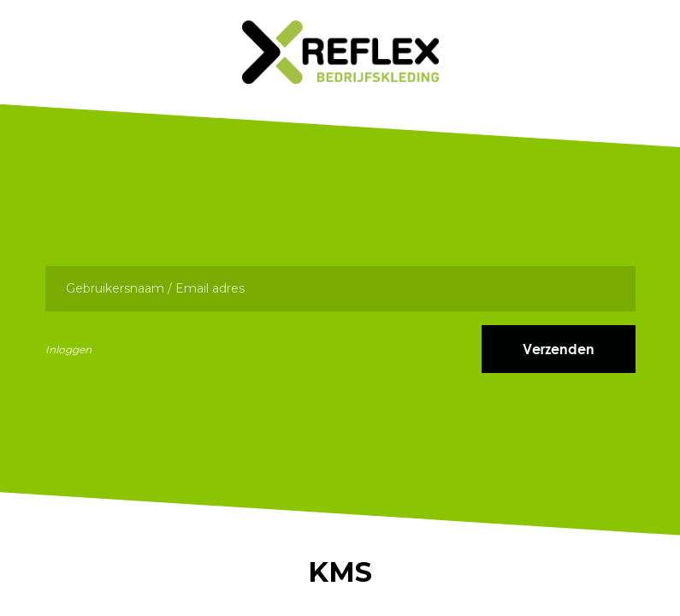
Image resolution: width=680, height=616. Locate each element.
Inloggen (68, 349)
